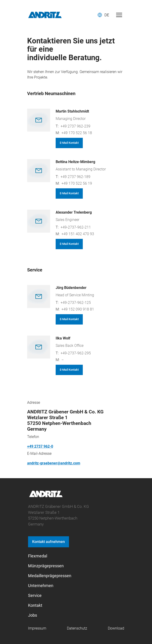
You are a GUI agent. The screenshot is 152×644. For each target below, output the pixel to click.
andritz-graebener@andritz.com (54, 463)
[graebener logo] (46, 496)
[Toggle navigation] (119, 15)
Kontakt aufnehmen (49, 542)
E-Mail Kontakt (69, 143)
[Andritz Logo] (45, 15)
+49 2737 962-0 (40, 446)
